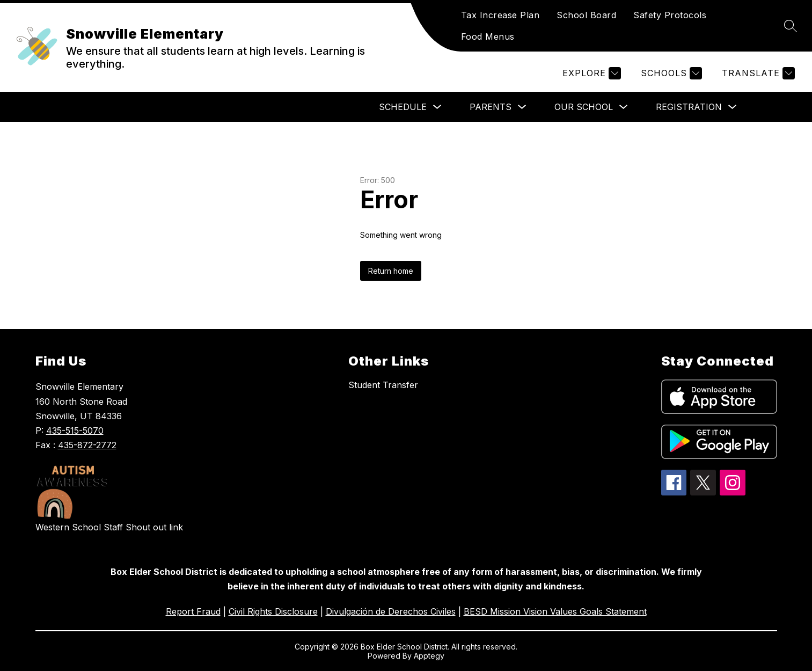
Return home (391, 271)
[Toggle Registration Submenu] (733, 107)
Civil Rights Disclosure (273, 611)
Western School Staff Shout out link (109, 527)
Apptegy (429, 656)
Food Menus (488, 37)
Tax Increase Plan (500, 15)
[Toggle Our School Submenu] (624, 107)
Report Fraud (193, 611)
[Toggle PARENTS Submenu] (522, 107)
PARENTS (491, 107)
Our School (584, 107)
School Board (586, 15)
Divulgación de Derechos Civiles (391, 611)
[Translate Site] (757, 73)
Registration (689, 107)
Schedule (403, 107)
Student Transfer (383, 385)
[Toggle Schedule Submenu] (437, 107)
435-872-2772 (87, 445)
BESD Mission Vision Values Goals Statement (555, 611)
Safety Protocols (670, 15)
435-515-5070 (75, 431)
